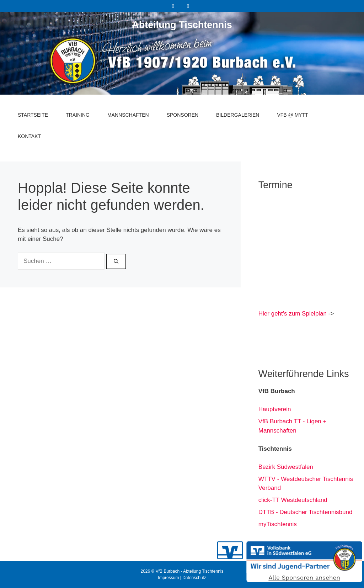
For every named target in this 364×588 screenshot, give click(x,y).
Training (78, 115)
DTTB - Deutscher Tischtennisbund (306, 512)
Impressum (168, 578)
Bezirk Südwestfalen (286, 467)
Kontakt (29, 136)
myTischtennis (278, 524)
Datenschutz (194, 578)
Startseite (33, 115)
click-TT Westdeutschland (293, 500)
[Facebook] (173, 6)
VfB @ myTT (292, 115)
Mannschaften (128, 115)
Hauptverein (275, 409)
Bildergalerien (238, 115)
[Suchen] (116, 261)
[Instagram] (188, 6)
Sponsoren (183, 115)
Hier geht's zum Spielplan (293, 314)
